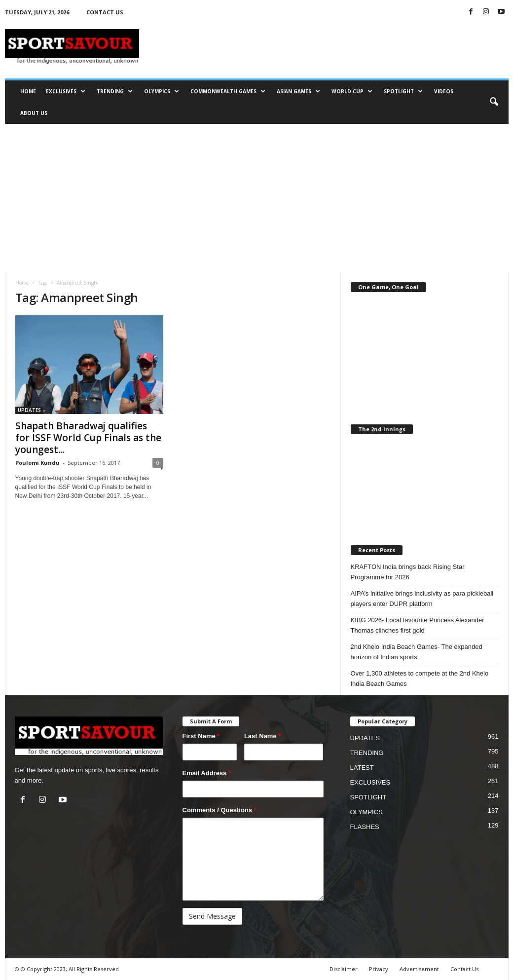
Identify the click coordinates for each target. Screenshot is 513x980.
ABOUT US (34, 113)
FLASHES (365, 827)
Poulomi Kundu (37, 463)
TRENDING (115, 91)
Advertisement (419, 969)
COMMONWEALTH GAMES (228, 91)
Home (22, 283)
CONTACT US (105, 12)
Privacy (379, 969)
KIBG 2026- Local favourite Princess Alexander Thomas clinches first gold (418, 625)
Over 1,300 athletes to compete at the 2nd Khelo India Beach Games (420, 678)
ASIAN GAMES (298, 91)
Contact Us (464, 969)
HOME (28, 91)
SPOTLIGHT (403, 91)
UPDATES (29, 410)
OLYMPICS (162, 91)
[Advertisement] (257, 198)
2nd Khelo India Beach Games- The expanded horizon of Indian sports (417, 652)
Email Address (207, 773)
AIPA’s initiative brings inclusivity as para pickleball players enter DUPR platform (422, 599)
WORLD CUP (352, 91)
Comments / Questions (220, 810)
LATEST (362, 768)
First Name (201, 736)
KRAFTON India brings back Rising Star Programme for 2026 (408, 572)
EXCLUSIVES (66, 91)
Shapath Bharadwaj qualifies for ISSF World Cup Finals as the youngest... (88, 438)
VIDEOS (444, 91)
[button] (494, 102)
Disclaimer (344, 969)
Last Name (262, 736)
